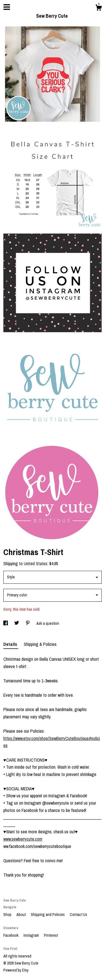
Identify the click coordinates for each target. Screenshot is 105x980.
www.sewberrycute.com (23, 839)
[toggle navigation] (7, 7)
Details (11, 644)
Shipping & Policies (40, 644)
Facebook (11, 935)
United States (36, 563)
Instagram (32, 935)
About (22, 915)
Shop (8, 915)
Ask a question (48, 623)
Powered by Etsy (16, 970)
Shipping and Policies (48, 915)
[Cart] (99, 8)
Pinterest (51, 935)
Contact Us (78, 915)
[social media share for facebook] (6, 623)
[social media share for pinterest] (28, 623)
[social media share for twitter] (17, 623)
